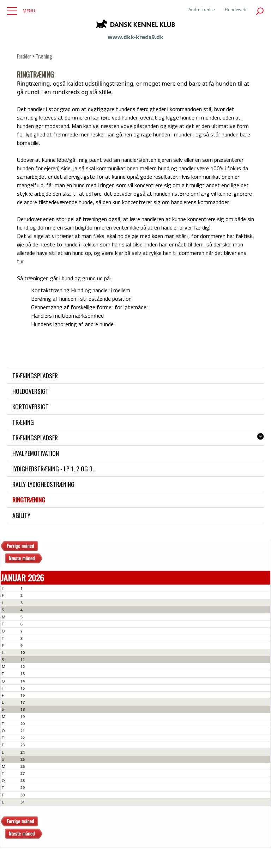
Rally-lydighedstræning (43, 484)
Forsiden (24, 56)
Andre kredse (202, 10)
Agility (21, 515)
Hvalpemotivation (36, 453)
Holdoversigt (31, 391)
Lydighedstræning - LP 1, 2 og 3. (53, 469)
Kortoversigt (31, 407)
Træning (23, 422)
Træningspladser (35, 375)
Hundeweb (236, 10)
